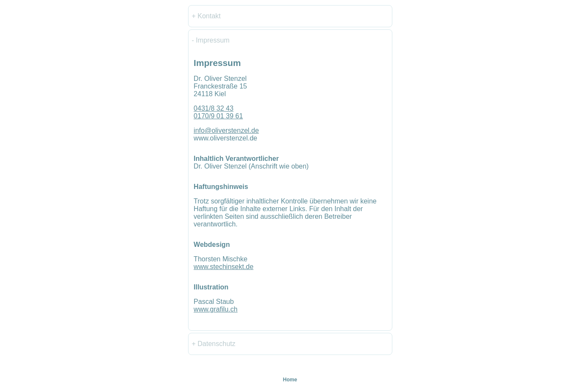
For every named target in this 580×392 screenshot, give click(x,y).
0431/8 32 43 (213, 108)
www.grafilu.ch (216, 309)
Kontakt (209, 16)
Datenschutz (216, 344)
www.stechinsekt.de (224, 267)
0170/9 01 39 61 (218, 116)
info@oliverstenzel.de (226, 130)
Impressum (213, 40)
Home (290, 380)
